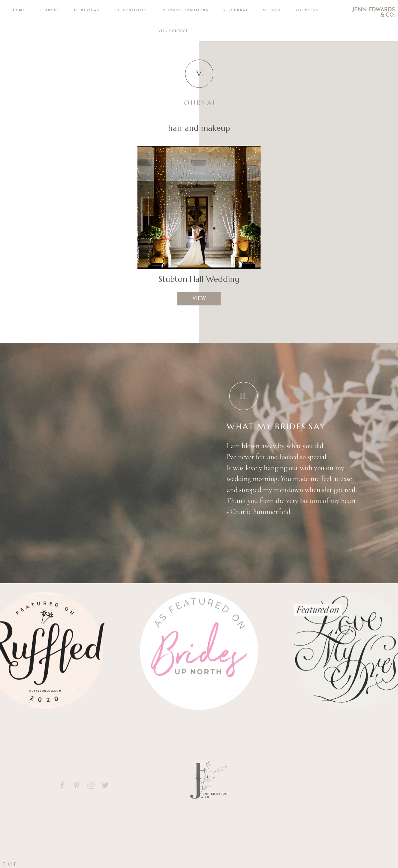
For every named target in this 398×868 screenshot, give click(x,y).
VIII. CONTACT (173, 31)
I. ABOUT (50, 10)
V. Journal (236, 10)
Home (19, 10)
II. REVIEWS (87, 10)
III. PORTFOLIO (130, 10)
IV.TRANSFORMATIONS (185, 10)
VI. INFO (272, 10)
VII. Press (307, 10)
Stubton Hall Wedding (199, 279)
